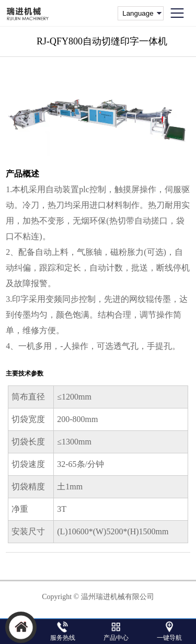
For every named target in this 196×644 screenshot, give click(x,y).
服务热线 (63, 638)
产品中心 (116, 638)
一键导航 (169, 638)
